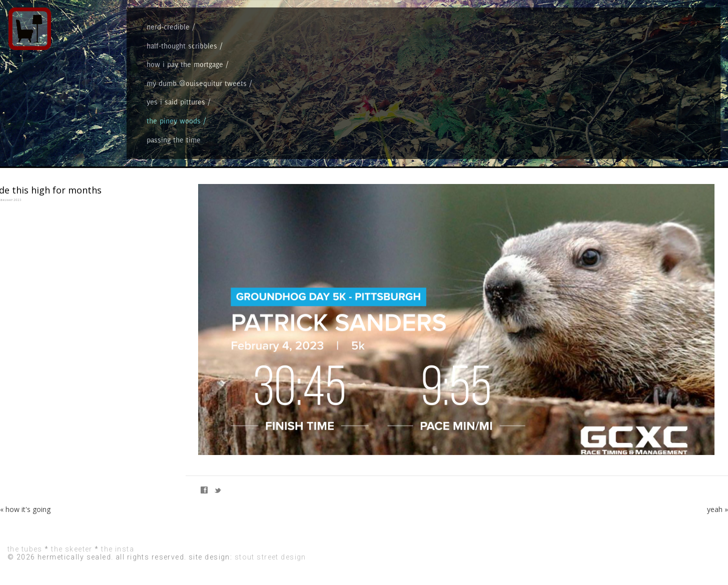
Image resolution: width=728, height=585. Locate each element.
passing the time (174, 140)
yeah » (717, 509)
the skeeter (72, 549)
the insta (118, 549)
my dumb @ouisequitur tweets (197, 83)
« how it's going (25, 509)
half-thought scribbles (182, 46)
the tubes (25, 549)
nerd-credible (168, 27)
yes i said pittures (176, 102)
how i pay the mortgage (185, 64)
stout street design (270, 557)
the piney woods (174, 121)
